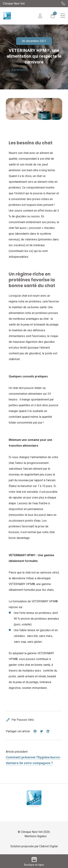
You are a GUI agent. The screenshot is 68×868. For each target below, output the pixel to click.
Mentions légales (36, 836)
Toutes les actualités (34, 30)
